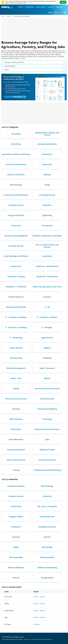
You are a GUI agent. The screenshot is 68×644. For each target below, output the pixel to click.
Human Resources (16, 297)
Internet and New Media (16, 307)
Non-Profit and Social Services (47, 388)
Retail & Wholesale (16, 567)
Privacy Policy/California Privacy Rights (12, 639)
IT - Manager (47, 327)
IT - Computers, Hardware (16, 317)
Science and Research (16, 450)
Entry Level (16, 225)
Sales (47, 439)
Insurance (47, 297)
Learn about (15, 97)
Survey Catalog (41, 7)
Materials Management (16, 368)
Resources (52, 7)
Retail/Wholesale (16, 439)
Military (47, 378)
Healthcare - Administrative (47, 266)
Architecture (47, 154)
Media (16, 547)
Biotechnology (16, 185)
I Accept (63, 2)
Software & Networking (47, 567)
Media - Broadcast (47, 368)
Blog (50, 12)
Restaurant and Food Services (47, 429)
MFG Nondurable (16, 557)
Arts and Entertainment (16, 164)
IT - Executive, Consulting (16, 327)
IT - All (47, 307)
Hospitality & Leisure (47, 527)
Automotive (47, 164)
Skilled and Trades (47, 450)
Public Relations (16, 419)
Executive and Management (16, 236)
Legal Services (47, 338)
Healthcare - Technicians (16, 287)
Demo (56, 13)
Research (9, 16)
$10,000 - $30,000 (39, 597)
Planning (16, 409)
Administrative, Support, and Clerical (47, 134)
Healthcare (16, 527)
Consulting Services (47, 195)
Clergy (47, 185)
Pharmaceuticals (47, 399)
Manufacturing (16, 358)
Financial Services (16, 246)
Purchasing (47, 419)
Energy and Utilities (16, 215)
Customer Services (16, 205)
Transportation (47, 578)
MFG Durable (47, 547)
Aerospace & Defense (16, 486)
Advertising (16, 144)
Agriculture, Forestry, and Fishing (16, 154)
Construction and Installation (16, 195)
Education (47, 205)
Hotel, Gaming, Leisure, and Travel (47, 287)
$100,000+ (37, 624)
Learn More (30, 3)
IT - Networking (16, 338)
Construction (16, 506)
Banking (47, 175)
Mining (16, 388)
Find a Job (60, 7)
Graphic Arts (16, 266)
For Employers (30, 7)
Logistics (47, 348)
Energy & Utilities (16, 517)
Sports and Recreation (16, 460)
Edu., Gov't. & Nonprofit (47, 506)
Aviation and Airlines (16, 175)
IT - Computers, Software (47, 317)
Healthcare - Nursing (16, 276)
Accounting (16, 134)
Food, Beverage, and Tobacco (16, 256)
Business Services (16, 496)
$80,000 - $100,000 (39, 617)
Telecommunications (47, 460)
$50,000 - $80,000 (39, 610)
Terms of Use (28, 639)
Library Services (16, 348)
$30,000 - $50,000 (39, 604)
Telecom (16, 578)
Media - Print (16, 378)
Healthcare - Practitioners (47, 276)
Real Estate (16, 429)
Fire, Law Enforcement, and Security (47, 246)
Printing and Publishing (47, 409)
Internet (47, 537)
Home (3, 16)
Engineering (47, 215)
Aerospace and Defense (47, 144)
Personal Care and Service (16, 399)
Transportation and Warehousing (47, 470)
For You (21, 7)
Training (16, 470)
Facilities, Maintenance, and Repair (47, 236)
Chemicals (47, 496)
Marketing (47, 358)
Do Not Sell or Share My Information (42, 639)
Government (47, 256)
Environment (47, 225)
